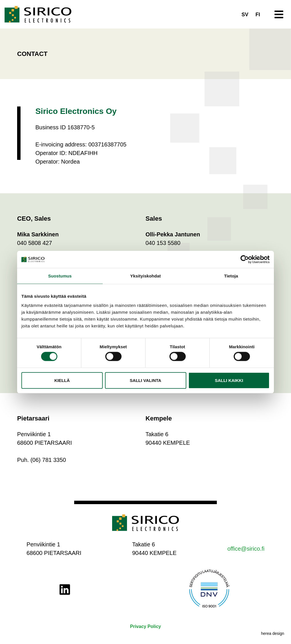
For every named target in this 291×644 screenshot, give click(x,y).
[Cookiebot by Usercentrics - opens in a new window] (245, 259)
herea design (273, 633)
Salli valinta (145, 380)
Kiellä (62, 380)
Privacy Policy (146, 626)
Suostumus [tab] (60, 276)
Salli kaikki (229, 380)
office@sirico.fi (246, 549)
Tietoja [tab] (231, 276)
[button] (279, 14)
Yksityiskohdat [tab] (145, 276)
